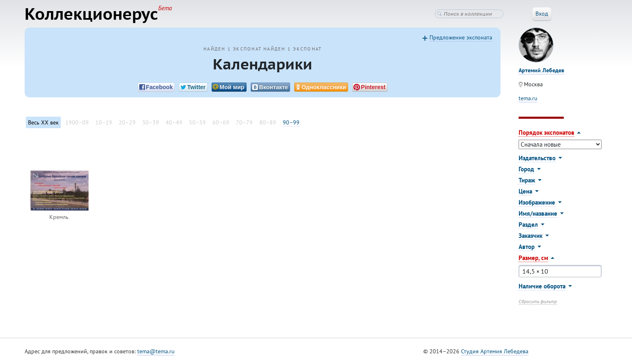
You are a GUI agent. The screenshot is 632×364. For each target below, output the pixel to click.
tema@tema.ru (156, 351)
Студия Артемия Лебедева (495, 351)
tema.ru (528, 98)
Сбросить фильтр (538, 301)
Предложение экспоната (461, 37)
